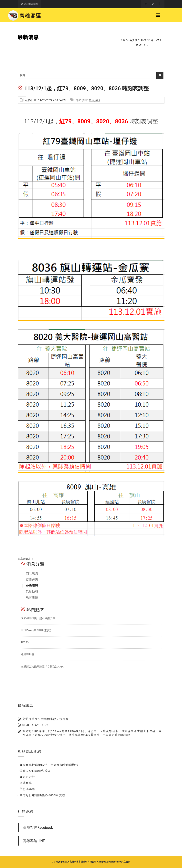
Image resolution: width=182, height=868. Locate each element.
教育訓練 (32, 598)
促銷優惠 (32, 580)
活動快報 (32, 592)
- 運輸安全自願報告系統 (34, 771)
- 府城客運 (25, 783)
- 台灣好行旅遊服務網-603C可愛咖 (42, 795)
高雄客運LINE (34, 841)
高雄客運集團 (29, 4)
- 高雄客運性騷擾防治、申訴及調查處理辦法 (48, 765)
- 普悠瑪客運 (26, 789)
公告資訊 (132, 40)
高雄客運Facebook (38, 828)
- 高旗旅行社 (26, 777)
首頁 (123, 40)
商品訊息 (32, 574)
